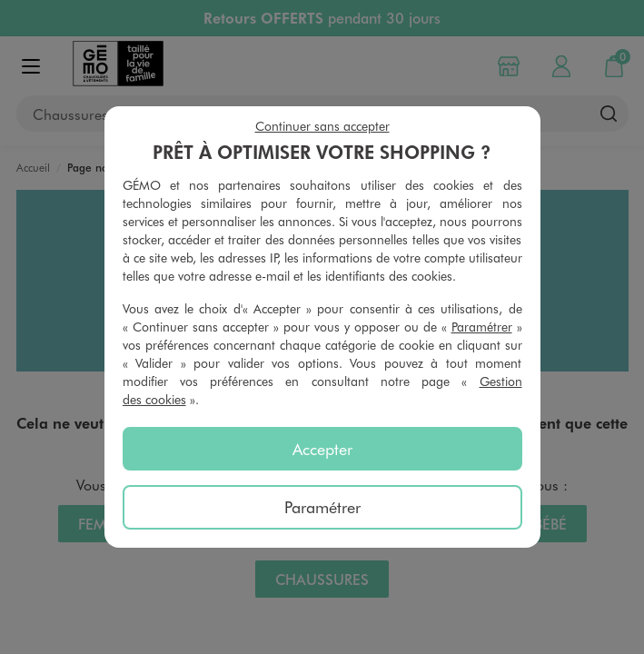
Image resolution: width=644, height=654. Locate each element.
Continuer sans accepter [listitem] (322, 126)
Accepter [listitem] (322, 449)
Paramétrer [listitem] (322, 507)
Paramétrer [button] (482, 327)
